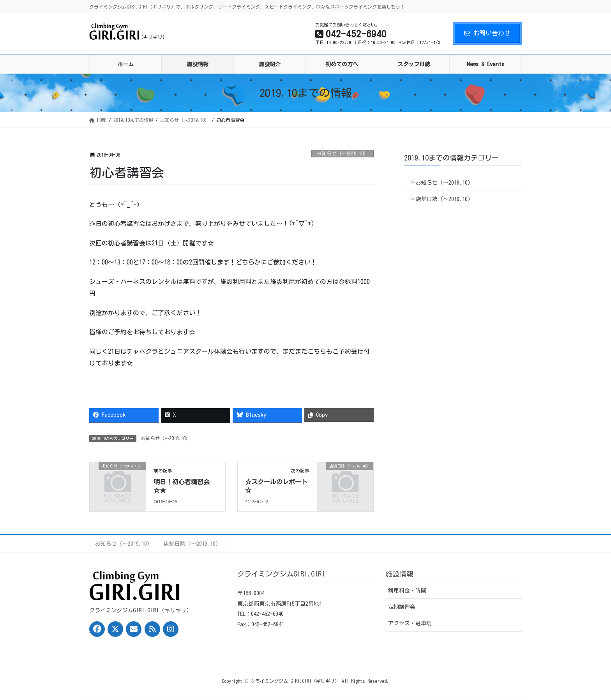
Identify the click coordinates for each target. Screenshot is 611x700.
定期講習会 (402, 607)
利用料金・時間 (407, 591)
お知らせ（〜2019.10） (343, 154)
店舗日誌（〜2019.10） (444, 199)
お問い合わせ (487, 33)
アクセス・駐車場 (410, 623)
